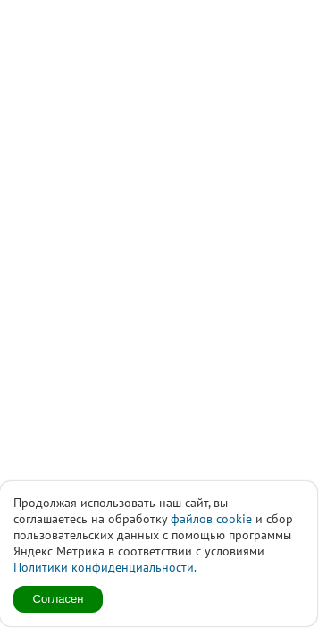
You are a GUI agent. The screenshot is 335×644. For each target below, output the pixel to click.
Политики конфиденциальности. (105, 567)
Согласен (59, 599)
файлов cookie (211, 519)
